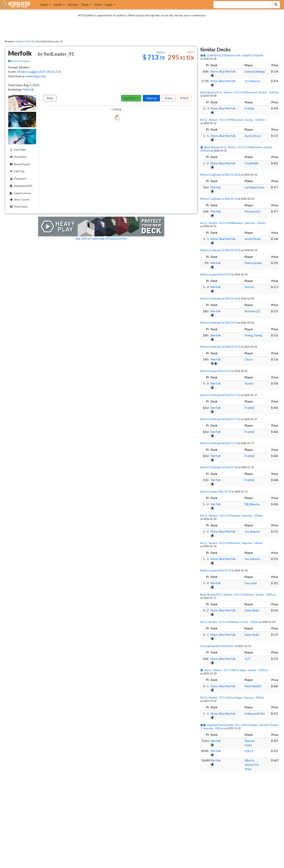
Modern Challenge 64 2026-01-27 (219, 443)
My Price (130, 98)
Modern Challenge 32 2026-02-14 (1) (220, 250)
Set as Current (19, 200)
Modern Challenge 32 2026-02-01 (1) (220, 347)
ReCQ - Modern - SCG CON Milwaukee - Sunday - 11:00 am (233, 120)
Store (98, 5)
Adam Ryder (252, 610)
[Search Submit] (276, 5)
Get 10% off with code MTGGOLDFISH (101, 239)
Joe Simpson (252, 81)
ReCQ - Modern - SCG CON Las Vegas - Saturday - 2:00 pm (232, 698)
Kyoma (249, 383)
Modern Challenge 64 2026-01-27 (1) (220, 395)
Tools (85, 5)
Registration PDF (21, 186)
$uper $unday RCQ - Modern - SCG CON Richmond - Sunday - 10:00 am (240, 92)
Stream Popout (19, 164)
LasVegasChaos (255, 187)
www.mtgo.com (36, 76)
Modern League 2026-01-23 (216, 570)
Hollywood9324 (255, 714)
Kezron (249, 287)
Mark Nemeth (253, 686)
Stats (50, 98)
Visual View (18, 157)
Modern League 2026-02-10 (216, 274)
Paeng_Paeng (253, 335)
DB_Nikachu (252, 504)
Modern (20, 41)
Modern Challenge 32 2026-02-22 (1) (220, 175)
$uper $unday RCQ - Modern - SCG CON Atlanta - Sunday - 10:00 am (238, 595)
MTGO (184, 98)
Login (109, 5)
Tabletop (151, 98)
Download (22, 179)
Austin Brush (253, 136)
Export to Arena (20, 193)
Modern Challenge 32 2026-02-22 (219, 199)
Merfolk (30, 41)
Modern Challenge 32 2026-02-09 (219, 299)
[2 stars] (204, 55)
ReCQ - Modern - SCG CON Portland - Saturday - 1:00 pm (231, 543)
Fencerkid (251, 583)
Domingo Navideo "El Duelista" (217, 646)
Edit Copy (17, 171)
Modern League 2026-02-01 (216, 371)
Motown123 (252, 211)
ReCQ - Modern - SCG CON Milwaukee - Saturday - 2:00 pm (233, 223)
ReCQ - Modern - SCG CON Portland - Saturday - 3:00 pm (231, 516)
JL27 (247, 659)
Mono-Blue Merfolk (223, 72)
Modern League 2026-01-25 (216, 492)
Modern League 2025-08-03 (36, 72)
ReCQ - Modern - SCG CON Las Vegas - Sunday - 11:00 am (236, 670)
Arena (169, 98)
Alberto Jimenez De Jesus (252, 765)
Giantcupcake (253, 263)
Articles (73, 5)
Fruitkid (249, 108)
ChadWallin (252, 163)
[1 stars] (202, 147)
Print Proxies (18, 207)
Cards (44, 5)
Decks (58, 5)
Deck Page (17, 150)
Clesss (249, 359)
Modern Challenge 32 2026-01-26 (219, 467)
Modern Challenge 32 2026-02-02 (219, 323)
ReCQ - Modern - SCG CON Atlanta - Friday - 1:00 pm (229, 622)
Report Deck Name (19, 61)
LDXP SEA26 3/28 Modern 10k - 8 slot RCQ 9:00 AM (235, 55)
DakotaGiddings (255, 72)
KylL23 (249, 751)
